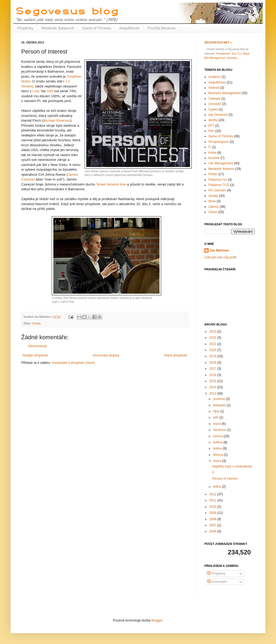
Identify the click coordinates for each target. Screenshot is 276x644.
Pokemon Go (218, 180)
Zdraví (213, 212)
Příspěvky (25, 28)
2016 (213, 375)
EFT (211, 126)
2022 (213, 338)
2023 (213, 332)
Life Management (221, 163)
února (218, 461)
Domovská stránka (106, 355)
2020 (213, 350)
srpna (217, 424)
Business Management (225, 93)
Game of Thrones (97, 28)
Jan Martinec (219, 250)
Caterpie (214, 99)
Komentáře (217, 582)
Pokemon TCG (219, 185)
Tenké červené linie (111, 184)
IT (210, 147)
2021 (213, 344)
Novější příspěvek (35, 355)
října (217, 411)
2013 (213, 394)
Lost (36, 91)
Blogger (157, 620)
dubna (218, 448)
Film (211, 131)
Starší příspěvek (176, 355)
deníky (213, 120)
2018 (213, 363)
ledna (217, 487)
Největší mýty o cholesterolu (232, 466)
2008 (213, 519)
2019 (213, 356)
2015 (213, 381)
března (218, 455)
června (218, 436)
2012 (213, 494)
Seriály (36, 323)
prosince (220, 399)
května (218, 442)
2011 (213, 500)
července (220, 430)
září (216, 417)
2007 (213, 525)
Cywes (213, 109)
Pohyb (213, 174)
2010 (213, 507)
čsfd (50, 91)
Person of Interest (225, 479)
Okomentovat (37, 346)
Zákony (214, 207)
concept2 (215, 104)
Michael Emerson (57, 120)
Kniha (212, 153)
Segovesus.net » (218, 42)
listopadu (220, 405)
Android (214, 88)
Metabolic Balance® (58, 28)
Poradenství (223, 54)
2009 (213, 513)
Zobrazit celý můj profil (220, 257)
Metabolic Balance (221, 169)
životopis (232, 58)
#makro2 (215, 77)
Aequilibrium (129, 28)
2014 (213, 387)
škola (212, 201)
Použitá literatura (161, 28)
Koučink (214, 158)
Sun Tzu (237, 54)
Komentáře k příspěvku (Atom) (73, 363)
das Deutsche (218, 115)
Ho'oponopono (219, 142)
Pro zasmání (217, 190)
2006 (213, 531)
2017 (213, 369)
